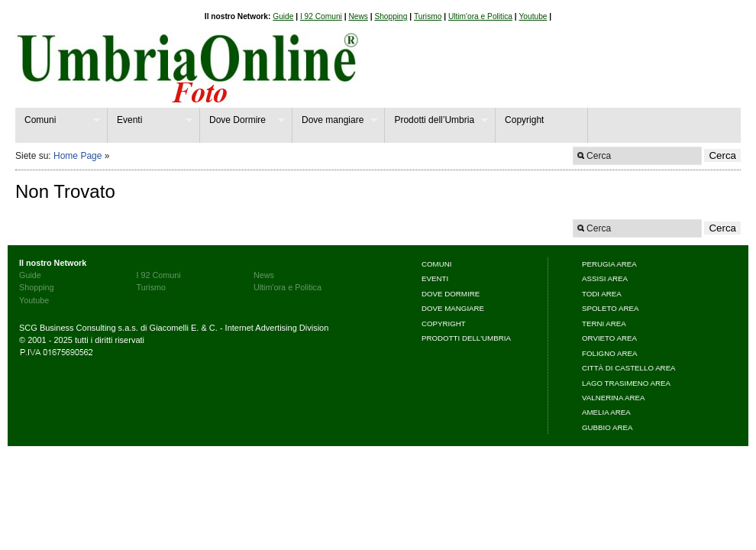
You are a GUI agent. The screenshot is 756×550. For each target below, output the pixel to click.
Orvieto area (609, 338)
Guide (283, 16)
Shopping (391, 16)
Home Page (78, 156)
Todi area (602, 294)
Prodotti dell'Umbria (466, 338)
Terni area (604, 324)
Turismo (428, 16)
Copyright (524, 120)
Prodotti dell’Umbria (436, 120)
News (358, 16)
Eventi (150, 120)
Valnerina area (613, 398)
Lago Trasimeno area (626, 383)
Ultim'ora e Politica (480, 16)
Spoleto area (610, 308)
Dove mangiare (335, 120)
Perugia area (609, 264)
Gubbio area (607, 427)
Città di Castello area (629, 368)
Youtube (533, 16)
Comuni (58, 120)
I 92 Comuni (321, 16)
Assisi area (605, 278)
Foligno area (609, 353)
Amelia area (606, 412)
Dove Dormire (242, 120)
